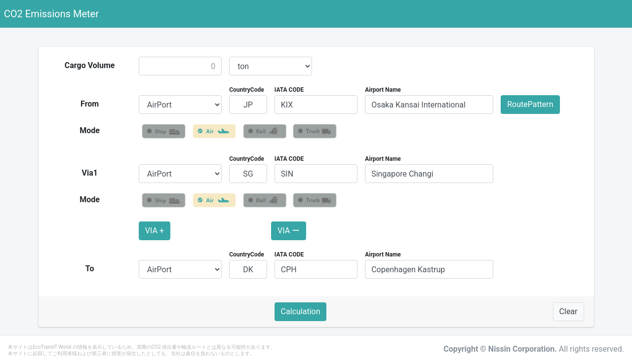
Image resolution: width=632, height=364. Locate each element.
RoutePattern (530, 104)
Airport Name (383, 90)
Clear (569, 311)
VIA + (155, 231)
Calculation (301, 311)
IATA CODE (289, 90)
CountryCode (247, 90)
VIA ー (289, 231)
